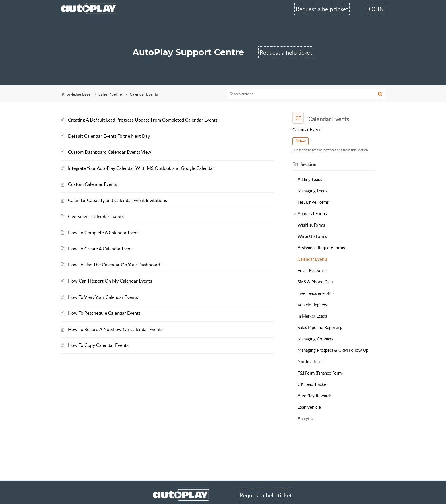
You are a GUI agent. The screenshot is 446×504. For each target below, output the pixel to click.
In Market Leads (312, 316)
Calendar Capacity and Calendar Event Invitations (117, 200)
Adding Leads (310, 179)
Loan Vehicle (309, 407)
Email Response (312, 270)
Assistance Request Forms (321, 248)
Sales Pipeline (110, 94)
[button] (380, 94)
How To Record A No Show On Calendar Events (115, 329)
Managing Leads (312, 191)
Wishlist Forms (311, 225)
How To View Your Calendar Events (103, 297)
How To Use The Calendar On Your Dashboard (114, 265)
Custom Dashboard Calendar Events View (110, 152)
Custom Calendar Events (93, 184)
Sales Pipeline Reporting (320, 327)
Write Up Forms (312, 236)
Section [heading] (308, 164)
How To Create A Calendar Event (101, 249)
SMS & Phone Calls (315, 282)
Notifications (309, 361)
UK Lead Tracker (313, 384)
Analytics (306, 418)
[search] (306, 94)
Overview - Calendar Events (96, 217)
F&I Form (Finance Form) (320, 373)
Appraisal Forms (312, 213)
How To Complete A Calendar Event (104, 233)
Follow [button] (301, 141)
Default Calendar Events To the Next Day (109, 136)
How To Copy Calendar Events (98, 345)
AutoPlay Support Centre (188, 52)
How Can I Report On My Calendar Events (110, 281)
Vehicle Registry (312, 305)
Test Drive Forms (313, 202)
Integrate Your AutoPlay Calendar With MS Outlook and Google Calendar (141, 168)
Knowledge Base (76, 94)
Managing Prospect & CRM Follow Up (333, 350)
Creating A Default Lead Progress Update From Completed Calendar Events (143, 120)
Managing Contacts (315, 339)
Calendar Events (312, 259)
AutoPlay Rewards (314, 396)
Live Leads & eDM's (316, 293)
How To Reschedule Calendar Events (104, 313)
